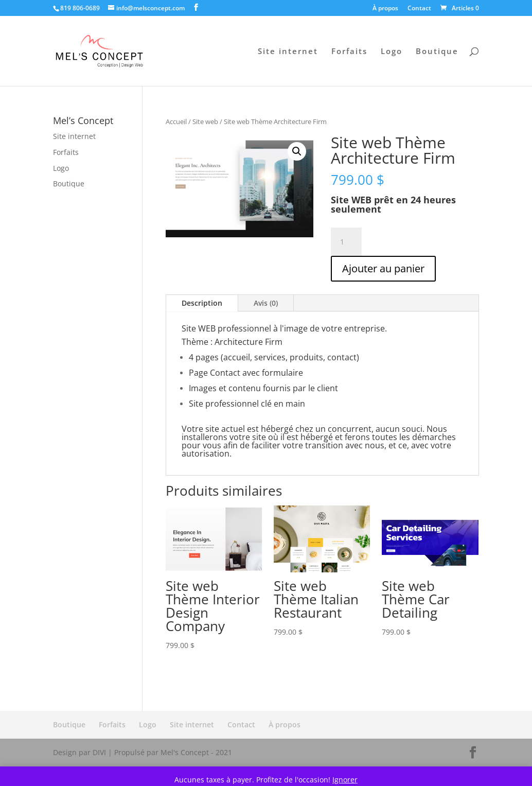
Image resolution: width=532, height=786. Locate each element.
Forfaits (349, 52)
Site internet (288, 52)
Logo (392, 52)
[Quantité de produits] (346, 242)
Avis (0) (266, 303)
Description (202, 303)
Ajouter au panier (383, 268)
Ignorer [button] (345, 780)
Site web (205, 121)
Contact (419, 9)
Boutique (437, 52)
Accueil (176, 121)
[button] (297, 151)
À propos (385, 9)
